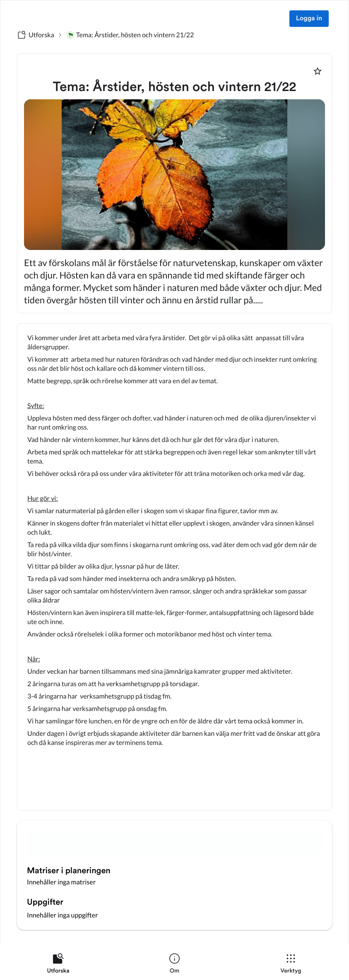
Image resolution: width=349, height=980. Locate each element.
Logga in (309, 19)
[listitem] (58, 965)
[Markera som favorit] (318, 71)
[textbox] (174, 567)
